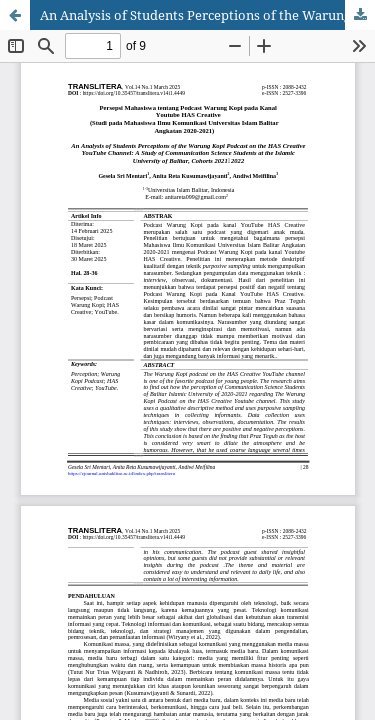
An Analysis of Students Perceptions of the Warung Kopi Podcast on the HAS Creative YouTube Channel (207, 15)
